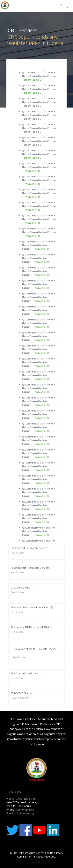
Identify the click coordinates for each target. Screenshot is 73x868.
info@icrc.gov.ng (24, 813)
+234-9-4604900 (25, 810)
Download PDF (33, 80)
